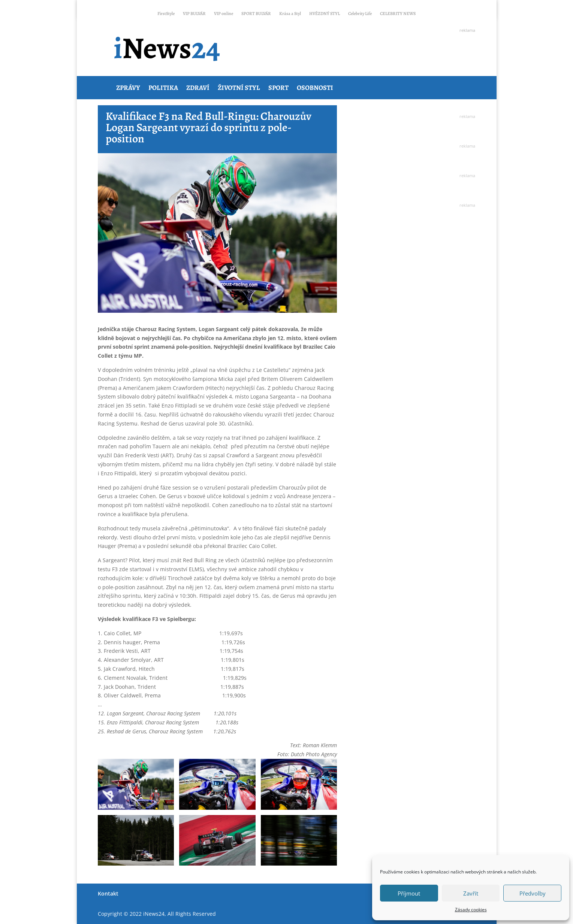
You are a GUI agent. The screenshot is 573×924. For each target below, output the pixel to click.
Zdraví (198, 88)
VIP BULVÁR (194, 14)
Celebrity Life (360, 14)
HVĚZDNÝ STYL (325, 14)
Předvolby (533, 893)
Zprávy (128, 88)
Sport (278, 88)
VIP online (224, 14)
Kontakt (108, 893)
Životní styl (239, 88)
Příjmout (409, 893)
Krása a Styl (290, 14)
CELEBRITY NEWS (398, 14)
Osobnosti (315, 88)
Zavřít (471, 893)
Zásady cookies (471, 910)
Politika (163, 88)
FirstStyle (166, 14)
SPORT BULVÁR (256, 14)
